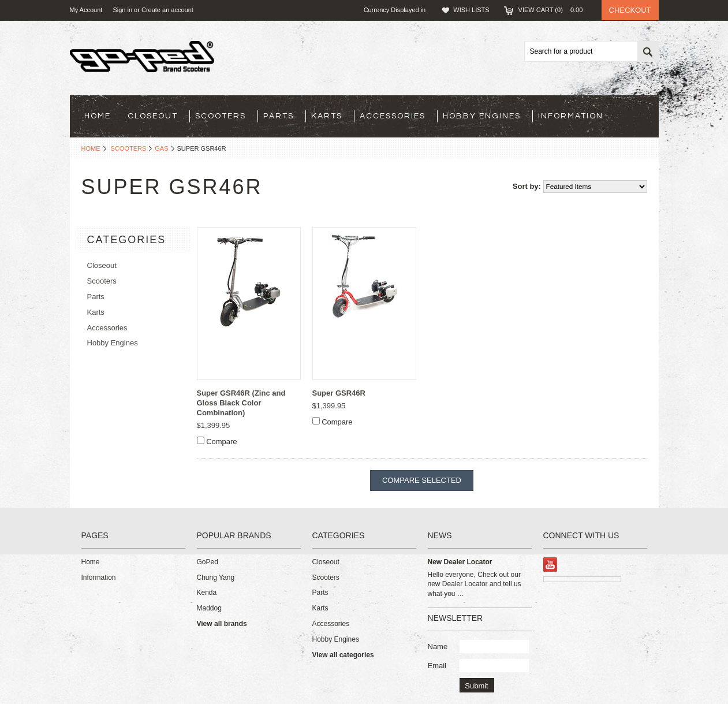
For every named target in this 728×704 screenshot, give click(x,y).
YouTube (550, 565)
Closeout (153, 116)
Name (438, 647)
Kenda (207, 593)
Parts (279, 116)
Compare (221, 442)
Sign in (122, 10)
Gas (161, 148)
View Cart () (554, 10)
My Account (86, 10)
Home (91, 148)
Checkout (630, 10)
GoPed (208, 562)
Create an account (167, 10)
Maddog (209, 608)
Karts (327, 116)
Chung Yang (216, 578)
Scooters (221, 116)
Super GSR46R (339, 393)
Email (437, 666)
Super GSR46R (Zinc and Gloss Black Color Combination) (241, 403)
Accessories (393, 116)
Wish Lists (471, 10)
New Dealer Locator (460, 562)
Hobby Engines (482, 116)
